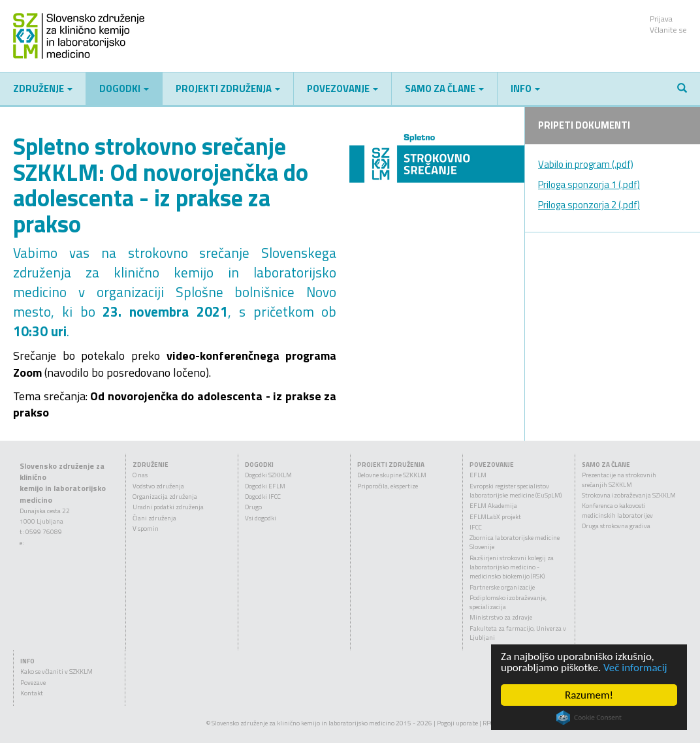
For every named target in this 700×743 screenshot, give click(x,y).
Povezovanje (342, 88)
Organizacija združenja (165, 497)
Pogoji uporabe (457, 723)
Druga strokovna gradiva (616, 526)
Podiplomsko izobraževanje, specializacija (508, 602)
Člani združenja (154, 518)
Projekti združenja (228, 88)
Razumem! (589, 695)
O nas (140, 475)
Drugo (253, 507)
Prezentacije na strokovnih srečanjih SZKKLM (619, 480)
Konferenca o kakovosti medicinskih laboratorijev (617, 510)
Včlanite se (668, 30)
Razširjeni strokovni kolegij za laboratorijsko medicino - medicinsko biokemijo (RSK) (512, 567)
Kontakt (32, 693)
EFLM (478, 475)
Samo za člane (444, 88)
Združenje (43, 88)
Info (525, 88)
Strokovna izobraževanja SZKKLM (629, 495)
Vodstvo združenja (158, 486)
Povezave (33, 683)
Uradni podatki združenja (168, 507)
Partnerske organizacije (502, 587)
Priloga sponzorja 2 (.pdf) (589, 205)
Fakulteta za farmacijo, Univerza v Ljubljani (518, 633)
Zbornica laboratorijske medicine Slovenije (515, 542)
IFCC (476, 527)
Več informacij (635, 668)
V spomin (146, 529)
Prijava (661, 19)
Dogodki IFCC (263, 497)
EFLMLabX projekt (495, 517)
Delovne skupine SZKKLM (392, 475)
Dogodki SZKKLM (268, 475)
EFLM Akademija (493, 506)
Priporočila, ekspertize (388, 486)
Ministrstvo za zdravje (501, 617)
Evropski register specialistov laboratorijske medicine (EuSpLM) (516, 491)
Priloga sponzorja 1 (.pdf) (589, 184)
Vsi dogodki (261, 518)
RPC (488, 723)
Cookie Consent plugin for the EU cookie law (589, 718)
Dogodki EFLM (265, 486)
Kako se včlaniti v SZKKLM (56, 672)
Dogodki (124, 88)
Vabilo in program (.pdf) (586, 164)
